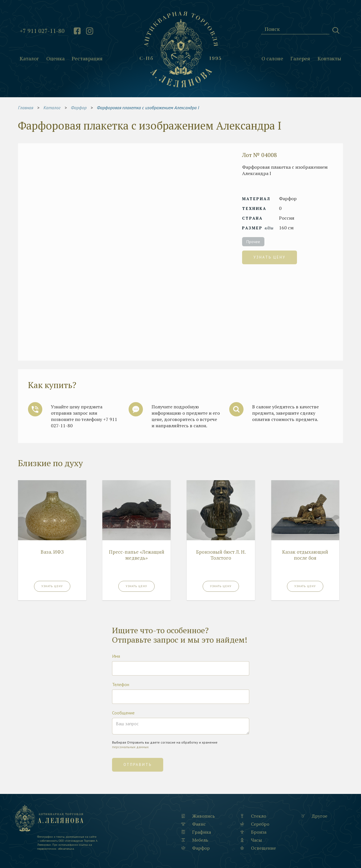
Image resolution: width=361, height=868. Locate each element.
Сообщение (123, 713)
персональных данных (130, 747)
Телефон (121, 684)
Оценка (55, 58)
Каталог (29, 58)
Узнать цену (270, 257)
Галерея (300, 58)
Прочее (253, 242)
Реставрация (87, 58)
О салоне (272, 58)
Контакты (329, 58)
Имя (116, 656)
